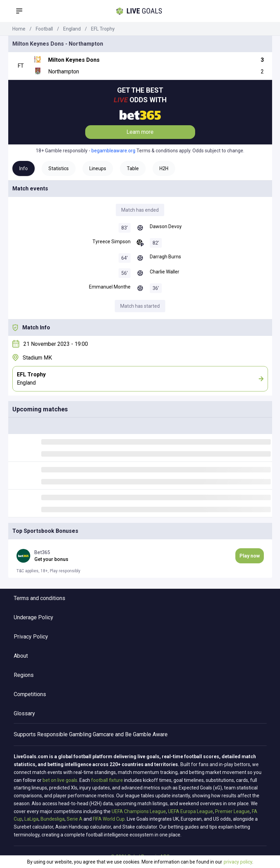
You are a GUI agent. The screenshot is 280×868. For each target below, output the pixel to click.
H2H (164, 168)
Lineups (98, 168)
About (21, 656)
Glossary (24, 713)
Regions (24, 675)
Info (24, 168)
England (72, 29)
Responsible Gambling (64, 734)
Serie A (75, 819)
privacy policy (238, 862)
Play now (250, 556)
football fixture (107, 780)
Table (133, 168)
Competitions (30, 694)
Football (44, 29)
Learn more (140, 132)
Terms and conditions (40, 598)
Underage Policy (33, 617)
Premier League (232, 811)
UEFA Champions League (139, 811)
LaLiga (31, 819)
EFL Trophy (103, 29)
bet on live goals (60, 780)
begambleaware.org (113, 151)
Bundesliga (53, 819)
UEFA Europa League (191, 811)
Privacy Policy (31, 637)
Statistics (59, 168)
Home (19, 29)
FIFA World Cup (109, 819)
